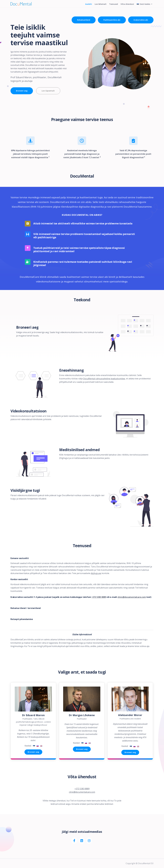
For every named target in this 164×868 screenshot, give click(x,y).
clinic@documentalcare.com (132, 597)
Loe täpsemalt (49, 91)
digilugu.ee (96, 573)
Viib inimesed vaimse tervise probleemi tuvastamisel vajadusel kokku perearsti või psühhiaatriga (84, 236)
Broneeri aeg (22, 91)
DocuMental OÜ (146, 863)
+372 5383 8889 (99, 597)
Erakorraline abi (141, 20)
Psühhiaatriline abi (112, 20)
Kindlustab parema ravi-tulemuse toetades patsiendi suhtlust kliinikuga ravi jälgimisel (83, 263)
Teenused (112, 6)
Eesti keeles (143, 6)
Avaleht (87, 6)
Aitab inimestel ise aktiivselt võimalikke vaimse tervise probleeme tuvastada (83, 223)
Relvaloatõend (83, 20)
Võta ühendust (127, 6)
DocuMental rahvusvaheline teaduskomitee (104, 379)
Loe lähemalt (99, 6)
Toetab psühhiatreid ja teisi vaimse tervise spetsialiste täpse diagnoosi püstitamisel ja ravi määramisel (79, 250)
